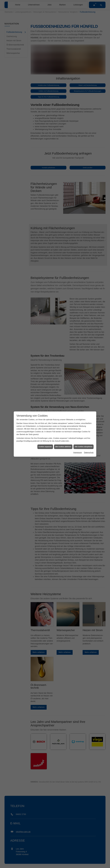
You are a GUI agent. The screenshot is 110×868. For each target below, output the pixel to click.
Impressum (78, 414)
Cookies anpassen (45, 408)
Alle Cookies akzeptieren (84, 408)
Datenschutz (89, 414)
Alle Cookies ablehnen (63, 408)
